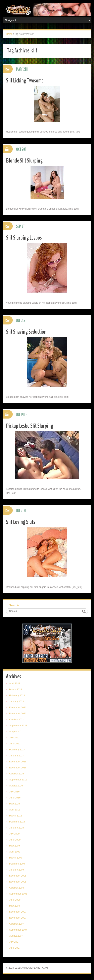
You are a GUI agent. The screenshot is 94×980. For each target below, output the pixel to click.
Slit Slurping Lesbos (24, 238)
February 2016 (17, 822)
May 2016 (15, 804)
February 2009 (17, 864)
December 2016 (18, 762)
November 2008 (18, 882)
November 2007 (18, 918)
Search (14, 605)
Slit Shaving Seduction (26, 332)
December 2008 (18, 876)
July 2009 (14, 834)
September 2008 (18, 894)
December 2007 (18, 912)
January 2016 (17, 828)
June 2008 (15, 900)
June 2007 (15, 948)
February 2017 (17, 750)
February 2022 (17, 696)
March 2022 (16, 690)
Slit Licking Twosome (25, 81)
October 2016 (17, 774)
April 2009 (15, 852)
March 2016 (16, 816)
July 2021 (14, 738)
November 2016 (18, 768)
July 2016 (14, 792)
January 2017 (17, 756)
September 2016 (18, 780)
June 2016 (15, 798)
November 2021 (18, 714)
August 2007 (16, 936)
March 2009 (16, 858)
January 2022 (17, 702)
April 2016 (15, 810)
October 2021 (17, 720)
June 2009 (15, 840)
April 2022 (15, 684)
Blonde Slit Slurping (24, 161)
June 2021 (15, 744)
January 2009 (17, 870)
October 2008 (17, 888)
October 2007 (17, 924)
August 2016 (16, 786)
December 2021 (18, 708)
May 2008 (15, 906)
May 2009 (15, 846)
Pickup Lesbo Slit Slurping (30, 426)
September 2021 (18, 726)
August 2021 (16, 732)
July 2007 (14, 942)
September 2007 (18, 930)
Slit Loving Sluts (21, 522)
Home (9, 34)
